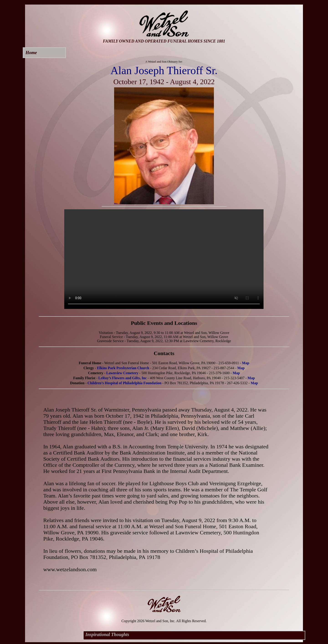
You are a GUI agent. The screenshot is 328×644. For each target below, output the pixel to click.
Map (246, 363)
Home (31, 53)
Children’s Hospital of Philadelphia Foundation (124, 383)
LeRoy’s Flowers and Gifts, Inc (123, 378)
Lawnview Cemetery (122, 373)
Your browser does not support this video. (164, 259)
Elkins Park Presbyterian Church (123, 368)
